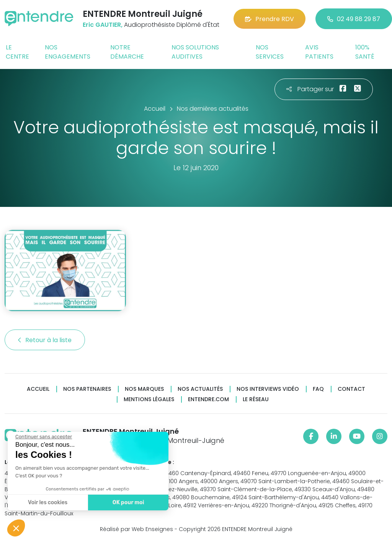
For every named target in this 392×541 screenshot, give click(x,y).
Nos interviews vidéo (268, 389)
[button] (16, 528)
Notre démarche (127, 52)
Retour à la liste (45, 340)
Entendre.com (208, 399)
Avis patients (319, 52)
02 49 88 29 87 (354, 19)
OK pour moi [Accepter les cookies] (128, 502)
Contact (351, 389)
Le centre (17, 52)
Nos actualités (200, 389)
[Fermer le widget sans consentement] (43, 437)
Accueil (38, 389)
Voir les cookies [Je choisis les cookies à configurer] (47, 502)
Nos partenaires (87, 389)
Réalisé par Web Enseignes (136, 529)
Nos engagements (68, 52)
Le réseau (256, 399)
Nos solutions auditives (195, 52)
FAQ (318, 389)
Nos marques (144, 389)
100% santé (365, 52)
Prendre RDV (269, 19)
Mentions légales (149, 399)
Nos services (270, 52)
